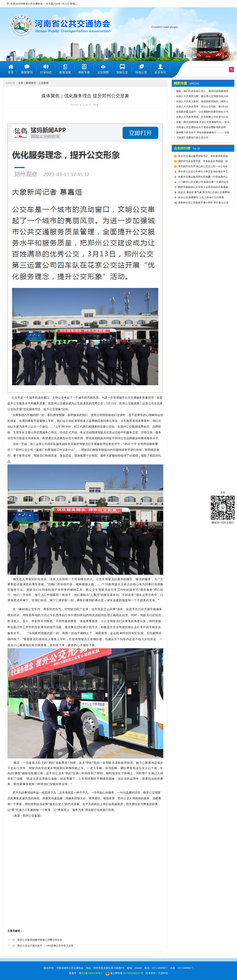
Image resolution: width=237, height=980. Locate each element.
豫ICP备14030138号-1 (91, 973)
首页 (21, 83)
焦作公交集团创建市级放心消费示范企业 (40, 940)
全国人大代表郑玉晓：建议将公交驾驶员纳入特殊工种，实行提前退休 (200, 97)
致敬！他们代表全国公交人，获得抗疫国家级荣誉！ (200, 92)
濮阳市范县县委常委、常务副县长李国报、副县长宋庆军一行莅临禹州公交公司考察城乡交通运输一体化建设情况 (203, 162)
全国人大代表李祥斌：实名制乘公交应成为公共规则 (200, 118)
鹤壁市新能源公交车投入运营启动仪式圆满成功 (203, 188)
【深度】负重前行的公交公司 (192, 138)
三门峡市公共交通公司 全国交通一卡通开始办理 (203, 183)
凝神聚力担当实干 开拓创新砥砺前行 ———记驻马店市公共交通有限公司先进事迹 (201, 133)
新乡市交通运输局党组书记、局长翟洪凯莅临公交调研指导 (203, 157)
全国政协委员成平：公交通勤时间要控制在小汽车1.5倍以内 (200, 112)
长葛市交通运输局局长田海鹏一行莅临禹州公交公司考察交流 (203, 177)
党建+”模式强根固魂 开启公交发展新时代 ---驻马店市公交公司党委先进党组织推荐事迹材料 (201, 123)
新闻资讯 (31, 83)
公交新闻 (44, 83)
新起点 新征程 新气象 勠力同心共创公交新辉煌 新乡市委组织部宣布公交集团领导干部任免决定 (203, 193)
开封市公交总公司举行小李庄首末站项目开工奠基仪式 (203, 172)
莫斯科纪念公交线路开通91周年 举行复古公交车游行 (203, 203)
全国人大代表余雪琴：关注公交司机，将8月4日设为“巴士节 (200, 107)
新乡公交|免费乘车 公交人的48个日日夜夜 (201, 197)
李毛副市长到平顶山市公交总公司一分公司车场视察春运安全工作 (203, 167)
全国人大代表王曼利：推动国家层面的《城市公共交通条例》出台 (200, 102)
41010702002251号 (133, 973)
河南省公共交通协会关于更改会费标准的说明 (201, 127)
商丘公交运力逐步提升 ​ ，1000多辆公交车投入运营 (45, 946)
